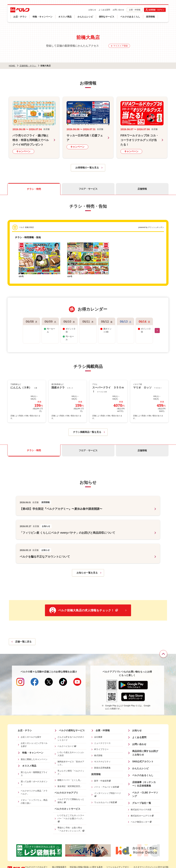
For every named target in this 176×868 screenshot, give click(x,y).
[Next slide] (157, 330)
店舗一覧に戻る (23, 641)
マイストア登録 (120, 46)
